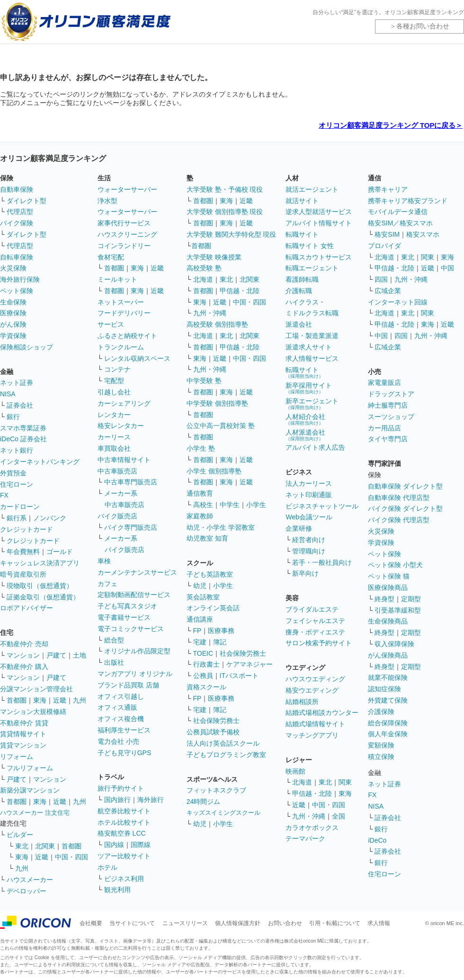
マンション (23, 655)
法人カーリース (309, 483)
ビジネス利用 (124, 879)
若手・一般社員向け (322, 562)
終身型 (384, 599)
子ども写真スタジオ (127, 606)
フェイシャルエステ (315, 621)
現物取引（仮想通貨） (40, 586)
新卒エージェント (312, 404)
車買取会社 (114, 448)
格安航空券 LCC (122, 833)
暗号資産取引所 (23, 574)
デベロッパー (27, 891)
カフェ (107, 584)
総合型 (114, 640)
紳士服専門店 (388, 405)
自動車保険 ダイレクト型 (405, 486)
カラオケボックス (312, 828)
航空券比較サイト (124, 811)
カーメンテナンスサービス (137, 572)
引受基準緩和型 (398, 610)
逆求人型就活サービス (319, 212)
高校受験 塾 (204, 268)
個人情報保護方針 (238, 923)
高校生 (203, 505)
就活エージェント (312, 189)
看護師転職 (302, 279)
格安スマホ (423, 234)
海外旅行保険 (20, 279)
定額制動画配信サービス (134, 595)
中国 (447, 268)
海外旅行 (151, 800)
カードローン (20, 507)
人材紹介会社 (305, 419)
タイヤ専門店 (388, 439)
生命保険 (13, 302)
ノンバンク (50, 518)
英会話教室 (203, 597)
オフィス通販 (117, 707)
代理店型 (20, 212)
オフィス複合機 (121, 719)
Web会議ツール (309, 517)
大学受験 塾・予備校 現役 (225, 189)
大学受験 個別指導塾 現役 (225, 212)
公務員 (203, 676)
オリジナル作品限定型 (137, 651)
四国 (381, 279)
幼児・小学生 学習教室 (221, 527)
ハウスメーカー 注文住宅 (35, 813)
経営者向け (309, 540)
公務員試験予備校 (213, 732)
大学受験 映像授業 (214, 257)
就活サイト (302, 201)
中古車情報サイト (124, 460)
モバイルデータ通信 (398, 212)
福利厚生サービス (124, 730)
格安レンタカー (121, 426)
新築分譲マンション (30, 790)
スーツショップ (391, 417)
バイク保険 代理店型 (399, 520)
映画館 (295, 771)
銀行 (13, 417)
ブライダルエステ (312, 609)
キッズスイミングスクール (223, 813)
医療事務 (221, 631)
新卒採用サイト (309, 388)
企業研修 (299, 528)
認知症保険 (384, 689)
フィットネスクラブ (216, 790)
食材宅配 (111, 257)
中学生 (230, 505)
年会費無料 (23, 552)
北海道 (203, 279)
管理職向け (309, 551)
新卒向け (305, 573)
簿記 (220, 642)
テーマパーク (305, 838)
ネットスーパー (121, 302)
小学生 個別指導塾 (214, 471)
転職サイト (302, 234)
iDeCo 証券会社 (23, 439)
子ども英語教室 (210, 574)
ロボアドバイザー (27, 608)
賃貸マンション (23, 745)
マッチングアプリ (312, 735)
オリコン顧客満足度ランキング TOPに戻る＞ (391, 125)
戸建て (56, 655)
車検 (104, 561)
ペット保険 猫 (389, 576)
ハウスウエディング (315, 679)
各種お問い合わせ (423, 26)
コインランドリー (124, 246)
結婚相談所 (302, 702)
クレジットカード (27, 529)
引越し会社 (114, 392)
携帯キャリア (388, 189)
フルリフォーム (30, 768)
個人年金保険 (388, 734)
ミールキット (117, 279)
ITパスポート (239, 676)
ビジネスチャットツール (322, 506)
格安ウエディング (312, 690)
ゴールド (60, 552)
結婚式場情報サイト (315, 724)
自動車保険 (17, 189)
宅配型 (114, 381)
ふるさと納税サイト (127, 336)
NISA (8, 394)
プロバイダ (384, 246)
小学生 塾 (201, 448)
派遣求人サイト (309, 347)
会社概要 (91, 923)
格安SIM (387, 234)
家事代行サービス (124, 223)
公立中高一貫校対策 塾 (221, 426)
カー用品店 (384, 428)
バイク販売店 (117, 516)
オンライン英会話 (213, 608)
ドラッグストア (391, 394)
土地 (80, 655)
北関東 (45, 846)
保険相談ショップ (27, 347)
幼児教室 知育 (207, 538)
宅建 (200, 642)
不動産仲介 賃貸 (24, 723)
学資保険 (13, 336)
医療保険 (13, 313)
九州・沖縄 (210, 313)
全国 (339, 816)
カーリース (114, 437)
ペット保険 (17, 291)
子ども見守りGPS (125, 753)
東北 (22, 846)
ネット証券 (17, 383)
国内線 (114, 845)
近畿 (60, 700)
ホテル (107, 867)
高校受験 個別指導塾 (217, 324)
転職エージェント (312, 268)
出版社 (114, 662)
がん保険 (13, 324)
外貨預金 (13, 473)
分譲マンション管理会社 (36, 689)
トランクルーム (121, 347)
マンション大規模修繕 (33, 712)
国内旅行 (117, 800)
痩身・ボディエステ (315, 632)
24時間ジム (204, 802)
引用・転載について (335, 923)
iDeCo (377, 840)
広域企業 (388, 291)
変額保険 (381, 745)
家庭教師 (200, 516)
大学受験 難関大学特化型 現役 (232, 234)
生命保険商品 (388, 621)
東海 (40, 700)
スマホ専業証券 (23, 428)
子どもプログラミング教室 (226, 755)
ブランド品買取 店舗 (128, 685)
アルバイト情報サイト (319, 223)
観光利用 (117, 890)
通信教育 (200, 493)
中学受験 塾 (204, 381)
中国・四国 (71, 857)
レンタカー (114, 415)
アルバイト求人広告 (315, 447)
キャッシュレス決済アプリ (40, 563)
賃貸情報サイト (23, 734)
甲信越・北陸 (240, 291)
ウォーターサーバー (127, 189)
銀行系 (17, 518)
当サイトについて (132, 923)
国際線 (141, 845)
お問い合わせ (285, 923)
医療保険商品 (388, 588)
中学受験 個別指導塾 (217, 403)
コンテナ (117, 369)
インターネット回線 (398, 302)
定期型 (411, 599)
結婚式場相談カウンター (322, 713)
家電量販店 (384, 383)
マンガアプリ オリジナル (135, 674)
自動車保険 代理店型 (399, 498)
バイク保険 (17, 223)
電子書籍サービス (124, 617)
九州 (80, 700)
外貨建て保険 (388, 700)
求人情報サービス (312, 358)
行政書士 (206, 664)
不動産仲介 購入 (24, 667)
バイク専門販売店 (131, 527)
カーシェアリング (124, 403)
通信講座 (200, 619)
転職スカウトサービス (319, 257)
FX (4, 495)
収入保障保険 (394, 644)
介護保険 (381, 712)
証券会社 (20, 405)
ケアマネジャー (250, 664)
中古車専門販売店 (131, 482)
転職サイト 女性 (310, 246)
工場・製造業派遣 (312, 336)
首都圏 (17, 700)
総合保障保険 (388, 723)
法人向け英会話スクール (223, 743)
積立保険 (381, 757)
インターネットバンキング (40, 462)
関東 (345, 782)
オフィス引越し (121, 696)
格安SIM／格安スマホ (400, 223)
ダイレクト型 (27, 201)
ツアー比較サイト (124, 856)
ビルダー (20, 835)
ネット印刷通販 (309, 495)
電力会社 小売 (118, 741)
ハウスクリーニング (127, 234)
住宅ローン (17, 484)
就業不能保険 (388, 677)
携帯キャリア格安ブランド (408, 201)
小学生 (256, 505)
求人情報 (379, 923)
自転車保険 (17, 257)
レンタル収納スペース (137, 358)
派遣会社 (299, 324)
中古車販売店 (117, 471)
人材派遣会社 (305, 435)
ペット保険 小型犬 (395, 565)
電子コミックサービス (131, 629)
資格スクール (206, 687)
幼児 (200, 586)
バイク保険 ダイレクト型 (405, 508)
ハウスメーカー (30, 880)
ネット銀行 (17, 450)
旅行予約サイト (121, 788)
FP (197, 631)
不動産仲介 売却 (24, 644)
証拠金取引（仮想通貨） (43, 597)
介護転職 (299, 291)
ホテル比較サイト (124, 822)
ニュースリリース (185, 923)
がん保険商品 (388, 655)
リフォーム (17, 757)
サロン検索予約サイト (319, 643)
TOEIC (203, 653)
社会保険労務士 (243, 653)
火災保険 (13, 268)
